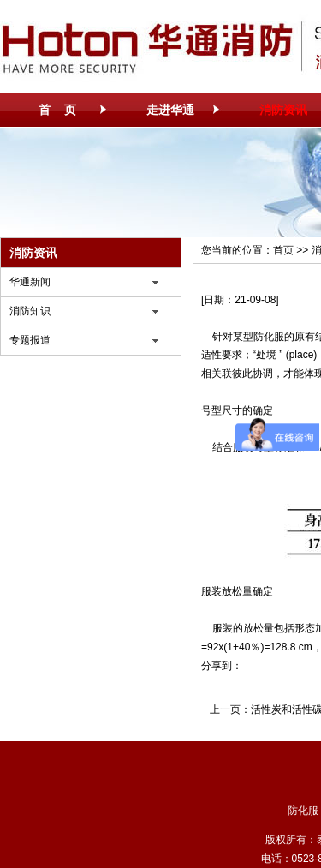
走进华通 (170, 110)
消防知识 (30, 311)
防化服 (269, 337)
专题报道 (30, 340)
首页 (283, 250)
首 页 (57, 110)
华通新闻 (30, 282)
